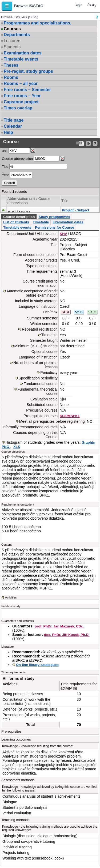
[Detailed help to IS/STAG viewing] (95, 144)
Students (12, 47)
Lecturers (13, 41)
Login (78, 5)
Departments (17, 35)
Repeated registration (40, 329)
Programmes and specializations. (37, 23)
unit (5, 151)
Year (5, 175)
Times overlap (18, 108)
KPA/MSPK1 (70, 416)
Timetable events (21, 59)
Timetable (41, 222)
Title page (14, 120)
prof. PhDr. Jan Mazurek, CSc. (59, 626)
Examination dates (23, 53)
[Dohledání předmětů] (62, 159)
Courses (12, 29)
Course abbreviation (17, 159)
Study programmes (54, 217)
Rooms (11, 77)
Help (8, 132)
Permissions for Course (55, 227)
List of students (16, 222)
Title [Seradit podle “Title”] (65, 201)
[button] (7, 6)
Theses (11, 65)
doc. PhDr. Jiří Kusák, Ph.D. (67, 635)
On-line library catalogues (37, 665)
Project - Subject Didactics (76, 212)
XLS (17, 447)
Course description (19, 217)
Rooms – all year (21, 84)
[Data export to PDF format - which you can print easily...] (80, 144)
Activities (11, 597)
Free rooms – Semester (27, 90)
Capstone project (21, 102)
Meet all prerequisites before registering (52, 421)
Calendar (13, 126)
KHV (63, 234)
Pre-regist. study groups (28, 71)
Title (5, 167)
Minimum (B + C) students (36, 346)
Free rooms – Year (22, 96)
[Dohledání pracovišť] (33, 151)
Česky (92, 5)
